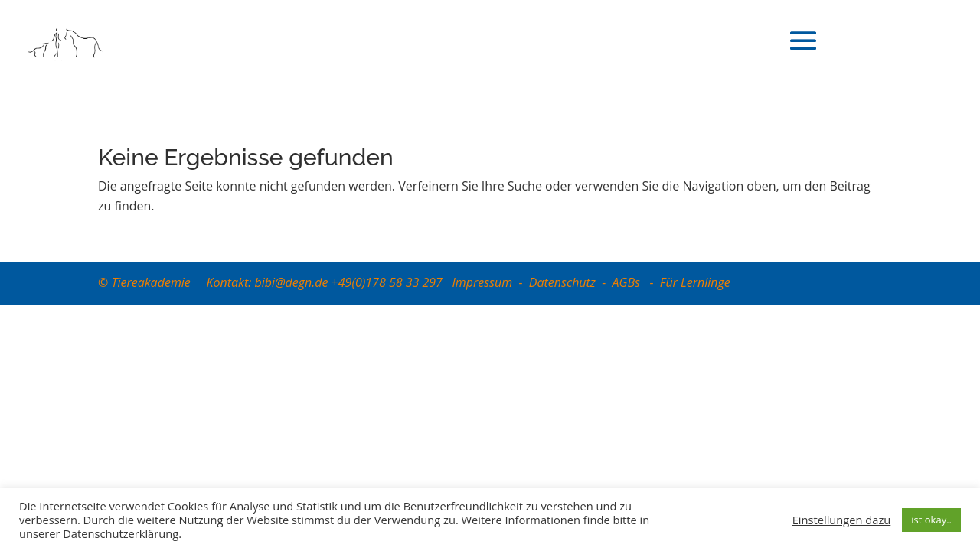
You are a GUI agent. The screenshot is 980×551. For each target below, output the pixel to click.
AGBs (628, 282)
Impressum (482, 282)
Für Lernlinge (695, 282)
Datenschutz (562, 282)
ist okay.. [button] (931, 520)
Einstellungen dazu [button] (842, 520)
